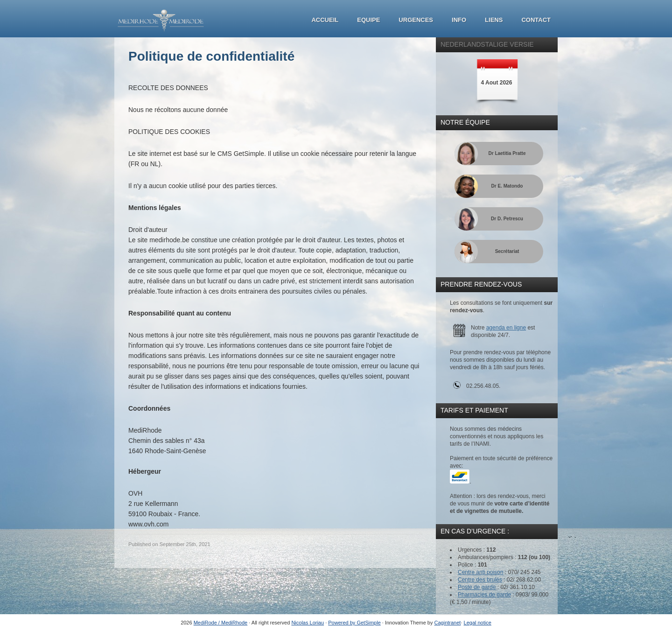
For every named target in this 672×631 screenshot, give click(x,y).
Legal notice (478, 623)
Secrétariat (507, 251)
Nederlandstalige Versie (487, 44)
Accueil (325, 20)
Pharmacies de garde (484, 595)
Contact (536, 20)
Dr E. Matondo (507, 186)
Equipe (368, 20)
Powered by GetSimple (354, 623)
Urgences (416, 20)
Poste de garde (477, 587)
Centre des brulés (480, 580)
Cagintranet (448, 623)
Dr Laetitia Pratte (507, 153)
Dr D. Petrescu (507, 219)
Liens (494, 20)
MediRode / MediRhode (221, 623)
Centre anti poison (480, 572)
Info (459, 20)
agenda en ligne (506, 328)
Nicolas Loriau (308, 623)
